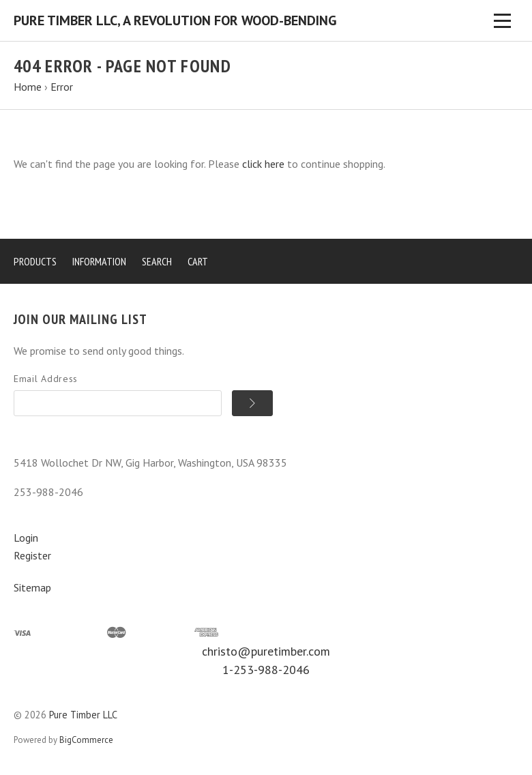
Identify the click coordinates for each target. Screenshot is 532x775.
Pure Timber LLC (83, 715)
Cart (198, 261)
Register (32, 555)
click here (263, 164)
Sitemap (32, 587)
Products (35, 261)
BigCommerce (86, 740)
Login (26, 538)
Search (157, 261)
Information (99, 261)
